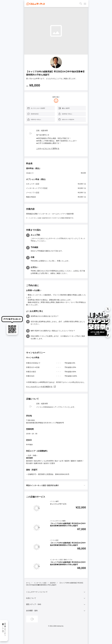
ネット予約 (35, 235)
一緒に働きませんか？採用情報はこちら (4, 629)
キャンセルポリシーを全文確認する (41, 387)
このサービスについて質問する (48, 148)
